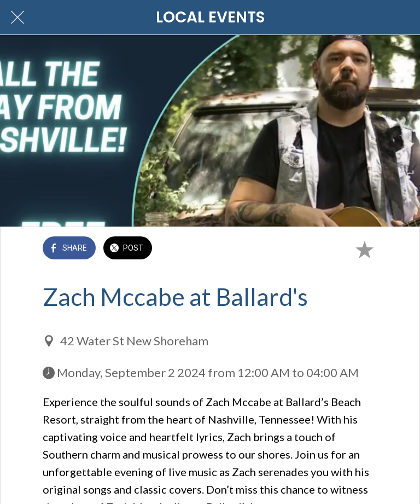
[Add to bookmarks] (364, 249)
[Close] (17, 18)
